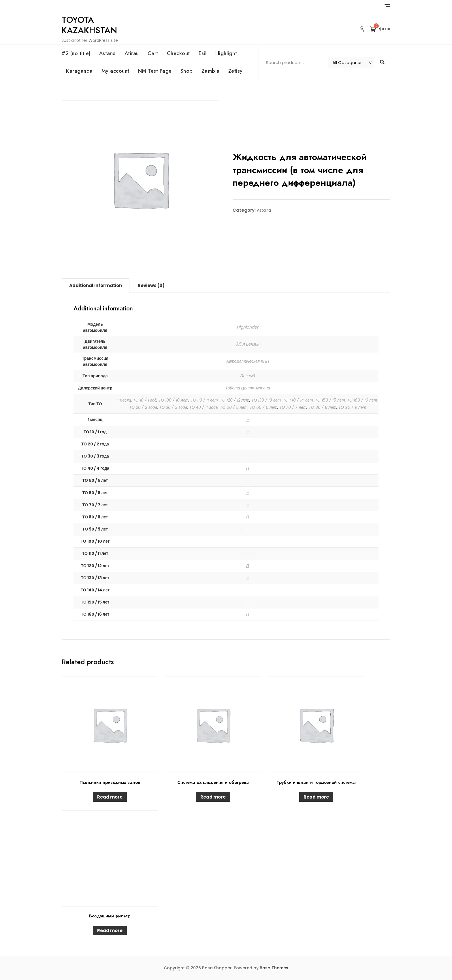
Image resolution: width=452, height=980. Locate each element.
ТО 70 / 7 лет (293, 407)
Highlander (248, 327)
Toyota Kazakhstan (89, 25)
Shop (187, 71)
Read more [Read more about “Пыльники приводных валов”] (110, 797)
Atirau (132, 53)
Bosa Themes (274, 968)
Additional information (96, 285)
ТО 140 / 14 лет (298, 400)
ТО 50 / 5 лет (233, 407)
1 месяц (124, 400)
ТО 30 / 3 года (173, 407)
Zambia (211, 71)
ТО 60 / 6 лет (263, 407)
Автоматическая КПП (248, 361)
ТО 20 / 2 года (143, 407)
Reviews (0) (151, 285)
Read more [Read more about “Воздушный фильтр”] (110, 931)
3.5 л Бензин (248, 344)
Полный (247, 376)
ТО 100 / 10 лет (174, 400)
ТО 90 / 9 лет (352, 407)
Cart (153, 53)
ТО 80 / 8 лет (322, 407)
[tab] (96, 286)
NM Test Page (155, 71)
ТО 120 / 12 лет (235, 400)
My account (115, 71)
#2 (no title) (76, 53)
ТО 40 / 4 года (203, 407)
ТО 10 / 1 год (145, 400)
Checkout (178, 53)
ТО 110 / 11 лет (204, 400)
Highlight (226, 53)
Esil (203, 53)
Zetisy (236, 71)
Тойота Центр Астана (248, 388)
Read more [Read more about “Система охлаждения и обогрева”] (213, 797)
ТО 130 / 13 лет (266, 400)
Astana (108, 53)
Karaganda (79, 71)
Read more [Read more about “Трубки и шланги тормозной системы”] (316, 797)
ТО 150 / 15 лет (330, 400)
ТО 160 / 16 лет (362, 400)
